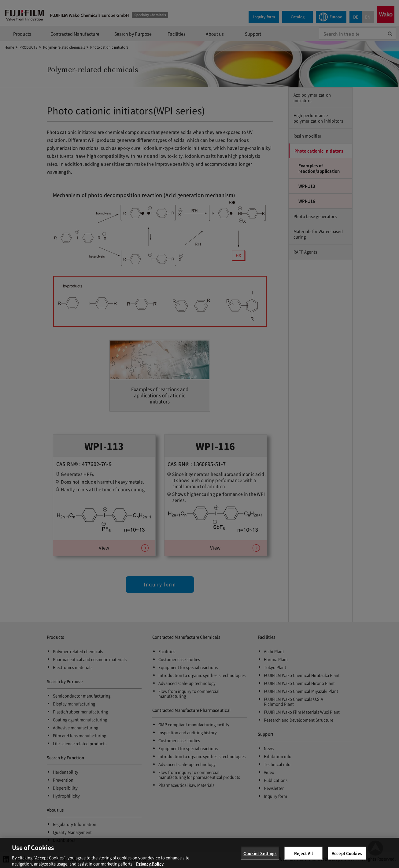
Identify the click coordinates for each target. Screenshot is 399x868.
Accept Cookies (347, 857)
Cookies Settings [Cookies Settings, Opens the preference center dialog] (260, 857)
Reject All (303, 857)
